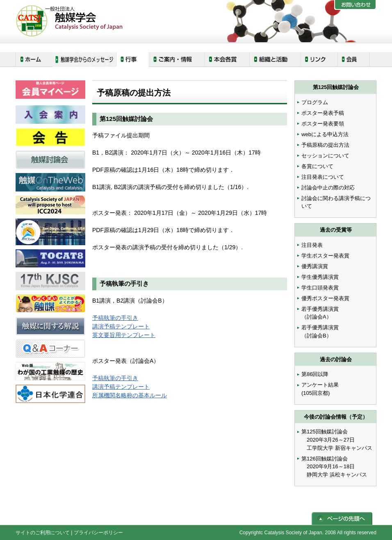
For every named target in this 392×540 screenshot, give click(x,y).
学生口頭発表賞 (320, 288)
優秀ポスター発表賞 (325, 298)
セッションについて (325, 156)
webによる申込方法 (325, 134)
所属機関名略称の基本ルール (130, 395)
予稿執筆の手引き (115, 318)
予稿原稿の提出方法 (325, 145)
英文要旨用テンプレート (124, 335)
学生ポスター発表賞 (325, 256)
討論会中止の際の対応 (328, 188)
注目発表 (312, 245)
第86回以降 (315, 374)
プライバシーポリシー (98, 533)
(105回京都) (316, 393)
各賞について (317, 166)
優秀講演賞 (315, 266)
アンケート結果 (320, 385)
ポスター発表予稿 (323, 113)
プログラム (315, 102)
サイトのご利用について (43, 533)
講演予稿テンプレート (121, 326)
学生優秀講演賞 (320, 277)
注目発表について (323, 177)
